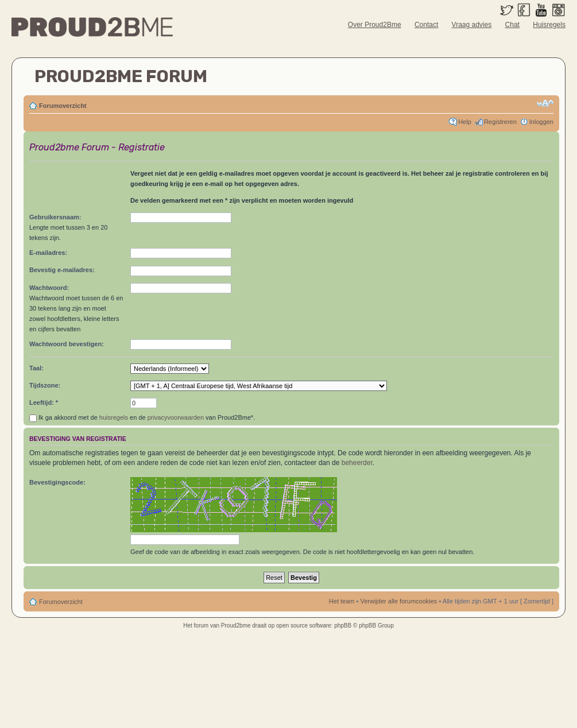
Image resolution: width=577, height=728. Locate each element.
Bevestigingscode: (57, 482)
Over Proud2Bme (375, 25)
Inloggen (541, 122)
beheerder (357, 463)
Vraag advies (472, 25)
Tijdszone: (45, 385)
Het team (342, 601)
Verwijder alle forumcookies (398, 601)
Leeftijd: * (44, 402)
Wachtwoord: (49, 288)
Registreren (500, 122)
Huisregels (549, 25)
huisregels (114, 417)
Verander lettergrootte (545, 103)
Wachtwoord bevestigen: (67, 344)
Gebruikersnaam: (55, 217)
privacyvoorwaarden (176, 417)
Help (465, 122)
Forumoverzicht (63, 106)
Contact (426, 25)
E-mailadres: (48, 253)
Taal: (36, 368)
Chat (512, 25)
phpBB (343, 626)
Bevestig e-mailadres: (62, 270)
